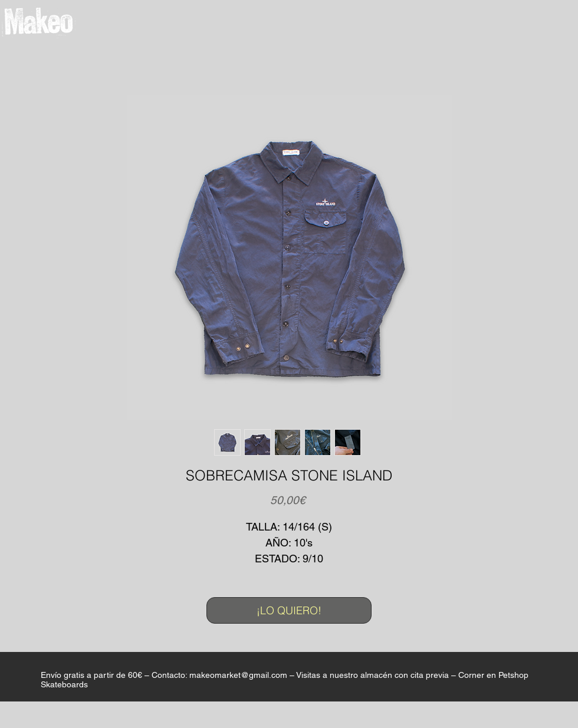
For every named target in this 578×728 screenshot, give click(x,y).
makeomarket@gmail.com (238, 675)
